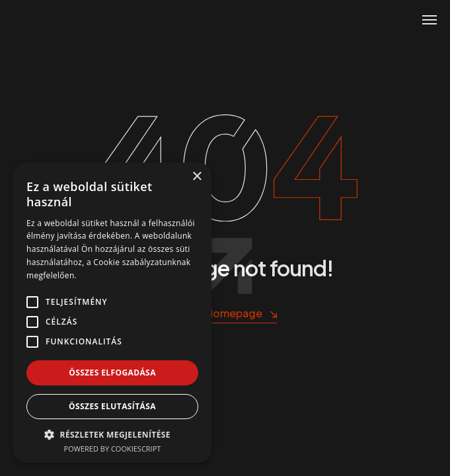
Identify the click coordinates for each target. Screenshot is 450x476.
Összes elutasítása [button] (112, 406)
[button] (112, 434)
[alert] (112, 313)
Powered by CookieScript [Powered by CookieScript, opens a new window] (113, 449)
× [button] (197, 177)
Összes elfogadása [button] (112, 373)
